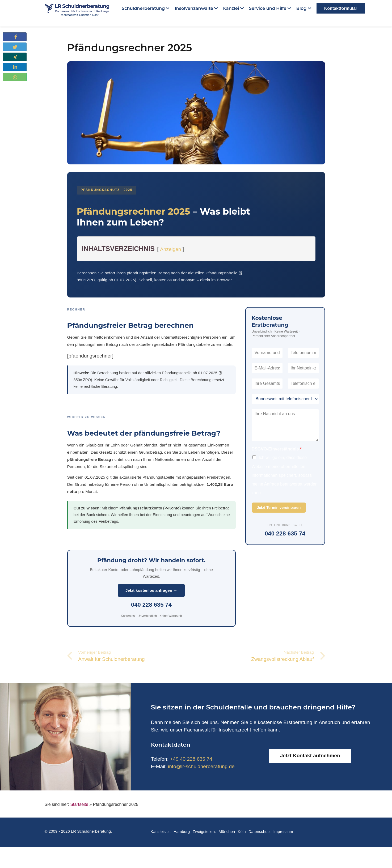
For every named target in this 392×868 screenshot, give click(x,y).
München (227, 831)
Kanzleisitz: (161, 831)
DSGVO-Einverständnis (277, 449)
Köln (242, 831)
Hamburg (182, 831)
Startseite (79, 804)
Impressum (283, 831)
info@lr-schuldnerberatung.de (201, 766)
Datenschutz (260, 831)
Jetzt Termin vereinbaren (279, 508)
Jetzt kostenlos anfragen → (151, 590)
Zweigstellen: (204, 831)
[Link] (85, 12)
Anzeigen (170, 249)
